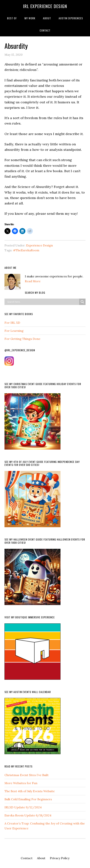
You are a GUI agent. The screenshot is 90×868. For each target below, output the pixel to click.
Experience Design (39, 245)
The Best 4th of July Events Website (30, 791)
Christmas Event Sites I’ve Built (27, 775)
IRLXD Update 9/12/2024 (23, 807)
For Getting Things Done (22, 339)
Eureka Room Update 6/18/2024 (28, 815)
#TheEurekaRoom (26, 250)
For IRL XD (12, 323)
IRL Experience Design (45, 6)
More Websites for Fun (21, 783)
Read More (33, 281)
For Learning (14, 331)
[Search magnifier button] (82, 302)
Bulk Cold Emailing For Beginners (28, 799)
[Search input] (43, 302)
